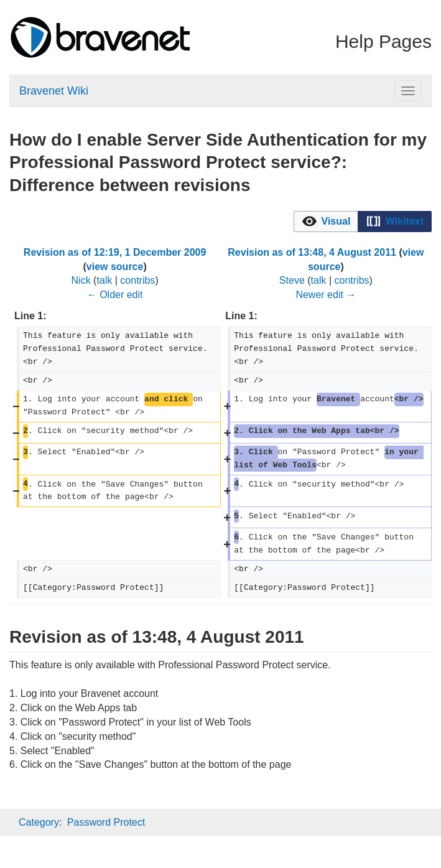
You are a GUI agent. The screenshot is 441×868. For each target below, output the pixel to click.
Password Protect (106, 822)
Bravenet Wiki (54, 91)
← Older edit (115, 295)
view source (115, 267)
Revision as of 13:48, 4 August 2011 (312, 252)
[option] (326, 222)
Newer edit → (326, 295)
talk (104, 280)
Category (39, 822)
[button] (326, 222)
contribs (137, 280)
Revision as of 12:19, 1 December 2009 (115, 252)
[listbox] (363, 222)
